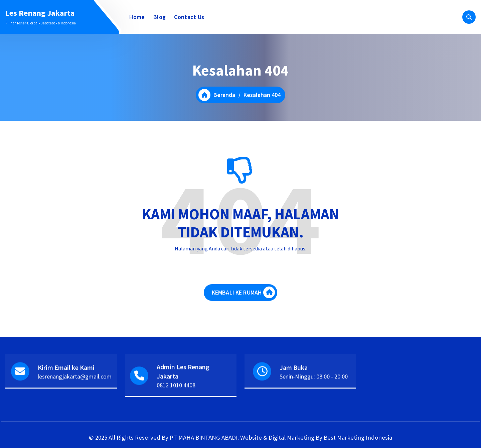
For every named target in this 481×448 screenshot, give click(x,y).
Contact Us (189, 17)
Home (137, 17)
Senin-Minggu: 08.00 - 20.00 (314, 381)
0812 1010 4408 (176, 390)
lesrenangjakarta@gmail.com (75, 381)
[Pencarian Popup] (469, 17)
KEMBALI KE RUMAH (244, 292)
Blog (159, 17)
